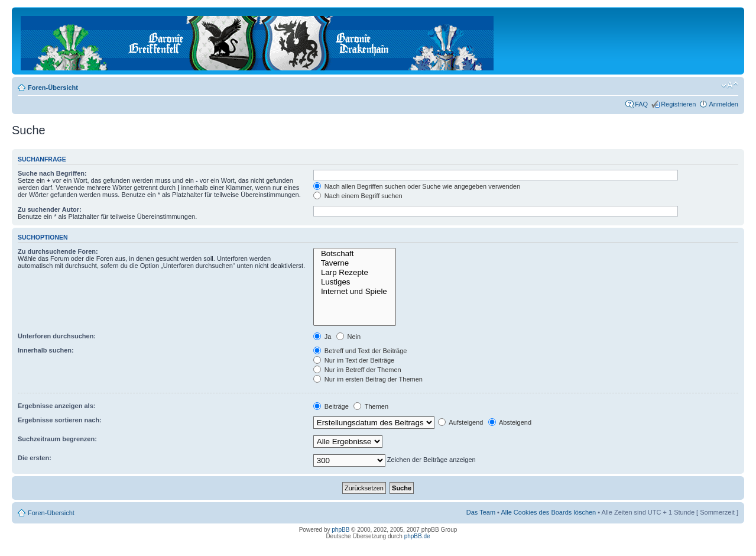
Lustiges (355, 282)
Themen (371, 406)
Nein (349, 337)
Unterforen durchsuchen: (57, 336)
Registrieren (678, 104)
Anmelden (723, 104)
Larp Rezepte (355, 273)
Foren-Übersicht (53, 88)
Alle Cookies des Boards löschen (548, 512)
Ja (322, 337)
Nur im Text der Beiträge (354, 360)
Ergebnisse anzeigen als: (56, 406)
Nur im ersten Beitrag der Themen (368, 379)
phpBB (340, 530)
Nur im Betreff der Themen (357, 370)
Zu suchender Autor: (50, 209)
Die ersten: (35, 458)
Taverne (355, 263)
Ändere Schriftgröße (730, 85)
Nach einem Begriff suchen (358, 196)
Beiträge (331, 406)
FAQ (641, 104)
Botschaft (355, 254)
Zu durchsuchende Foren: (58, 251)
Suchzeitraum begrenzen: (57, 439)
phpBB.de (417, 536)
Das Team (481, 512)
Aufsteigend (461, 422)
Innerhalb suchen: (46, 350)
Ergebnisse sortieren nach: (60, 420)
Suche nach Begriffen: (52, 173)
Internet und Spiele (355, 292)
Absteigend (510, 422)
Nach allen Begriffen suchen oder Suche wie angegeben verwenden (417, 186)
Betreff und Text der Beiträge (360, 351)
